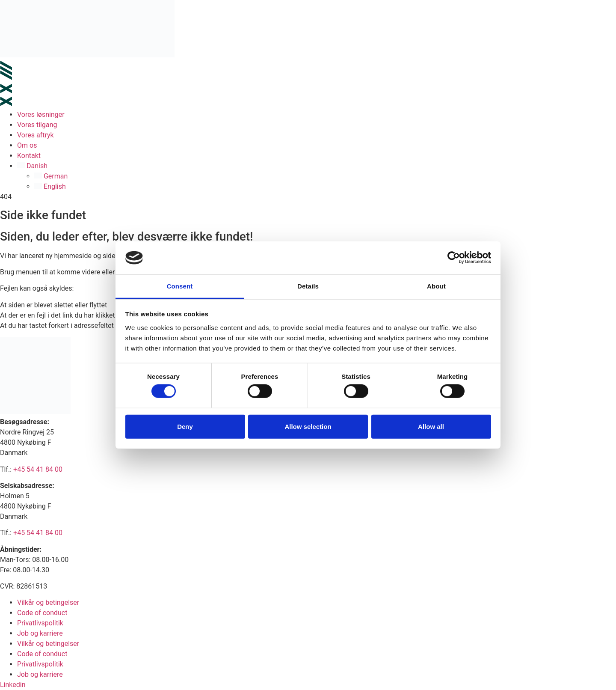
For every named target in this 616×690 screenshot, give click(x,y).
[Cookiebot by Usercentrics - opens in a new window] (454, 258)
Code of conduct (42, 613)
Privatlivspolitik (40, 623)
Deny (185, 426)
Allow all (431, 426)
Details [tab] (308, 286)
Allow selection (308, 426)
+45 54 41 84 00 (38, 469)
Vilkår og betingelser (48, 602)
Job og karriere (40, 633)
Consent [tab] (180, 286)
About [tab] (436, 286)
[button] (317, 166)
